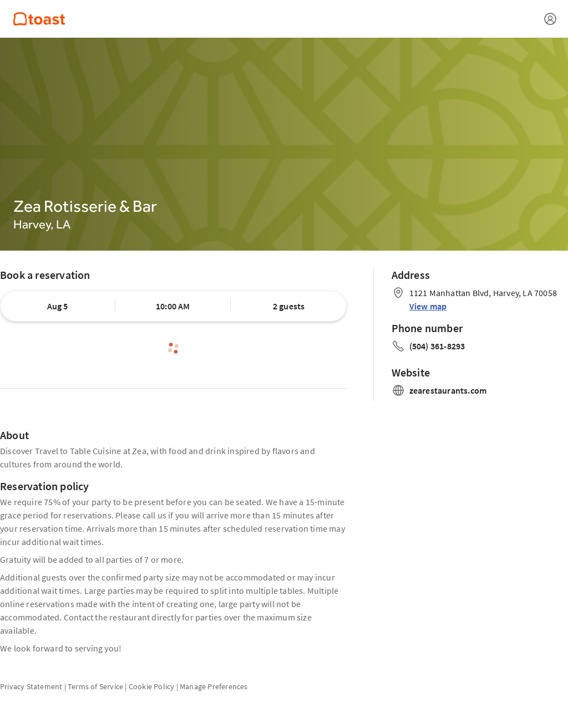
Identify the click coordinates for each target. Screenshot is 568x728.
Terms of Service (95, 686)
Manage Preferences (214, 686)
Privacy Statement (31, 686)
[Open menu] (550, 19)
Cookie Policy (152, 686)
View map (428, 306)
